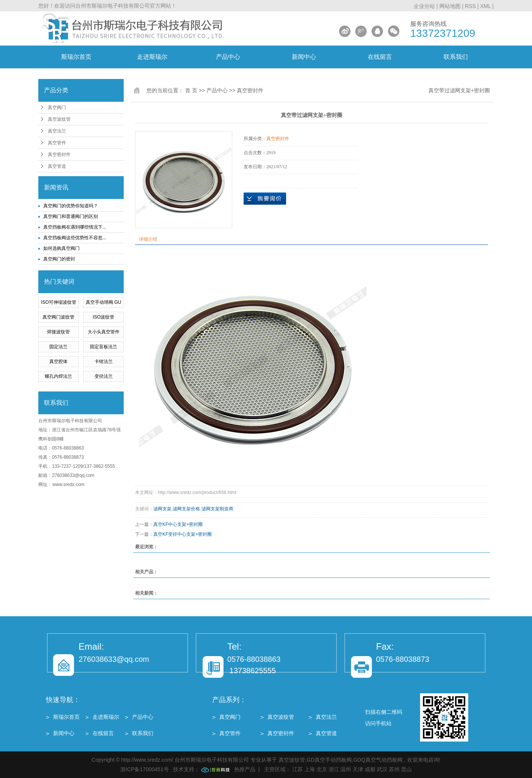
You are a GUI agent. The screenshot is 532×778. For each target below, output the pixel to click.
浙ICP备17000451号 (145, 769)
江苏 (297, 769)
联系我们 (456, 57)
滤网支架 (162, 509)
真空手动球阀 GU (103, 302)
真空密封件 (59, 155)
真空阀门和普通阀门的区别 (71, 216)
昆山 (406, 769)
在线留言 (380, 57)
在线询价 (265, 199)
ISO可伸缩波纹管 (59, 302)
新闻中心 (304, 57)
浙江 (334, 769)
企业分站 (424, 6)
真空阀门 (57, 107)
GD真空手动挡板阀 (329, 760)
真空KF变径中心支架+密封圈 (183, 534)
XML (485, 6)
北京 (322, 769)
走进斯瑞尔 (152, 57)
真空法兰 (57, 131)
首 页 (191, 90)
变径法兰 (104, 376)
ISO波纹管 (103, 317)
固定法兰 (58, 347)
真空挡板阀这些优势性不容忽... (75, 238)
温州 (346, 769)
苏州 (394, 769)
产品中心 (228, 57)
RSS (470, 6)
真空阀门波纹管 (58, 317)
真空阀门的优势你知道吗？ (71, 206)
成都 (370, 769)
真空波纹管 (59, 119)
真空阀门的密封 (59, 259)
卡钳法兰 (104, 361)
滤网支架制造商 (217, 509)
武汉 (382, 769)
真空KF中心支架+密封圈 (178, 524)
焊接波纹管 (58, 332)
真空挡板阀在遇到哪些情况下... (75, 227)
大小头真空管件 (104, 332)
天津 (358, 769)
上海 (310, 769)
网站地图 (451, 6)
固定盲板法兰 (104, 347)
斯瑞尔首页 (76, 57)
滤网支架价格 (186, 509)
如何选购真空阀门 (61, 248)
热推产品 (245, 769)
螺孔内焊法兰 (58, 376)
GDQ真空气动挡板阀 (378, 760)
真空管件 (57, 143)
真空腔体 (58, 361)
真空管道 (57, 166)
